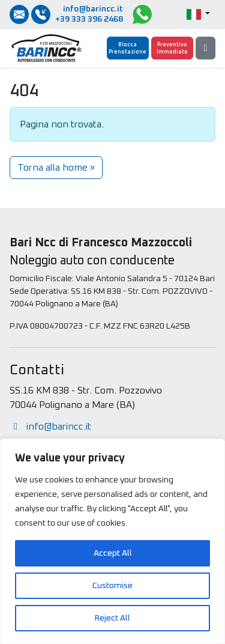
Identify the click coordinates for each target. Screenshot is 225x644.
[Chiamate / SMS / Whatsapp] (41, 14)
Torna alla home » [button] (56, 168)
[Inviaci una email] (19, 14)
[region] (112, 541)
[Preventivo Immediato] (172, 48)
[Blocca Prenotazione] (128, 48)
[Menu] (205, 48)
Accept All (113, 553)
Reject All (112, 618)
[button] (198, 15)
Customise (112, 586)
